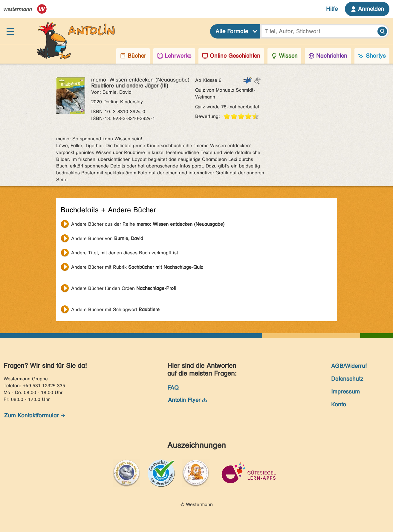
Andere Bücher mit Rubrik (137, 267)
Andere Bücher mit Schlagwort (115, 309)
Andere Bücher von (107, 238)
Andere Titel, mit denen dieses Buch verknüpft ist (125, 253)
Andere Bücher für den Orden (124, 288)
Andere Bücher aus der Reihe (148, 224)
